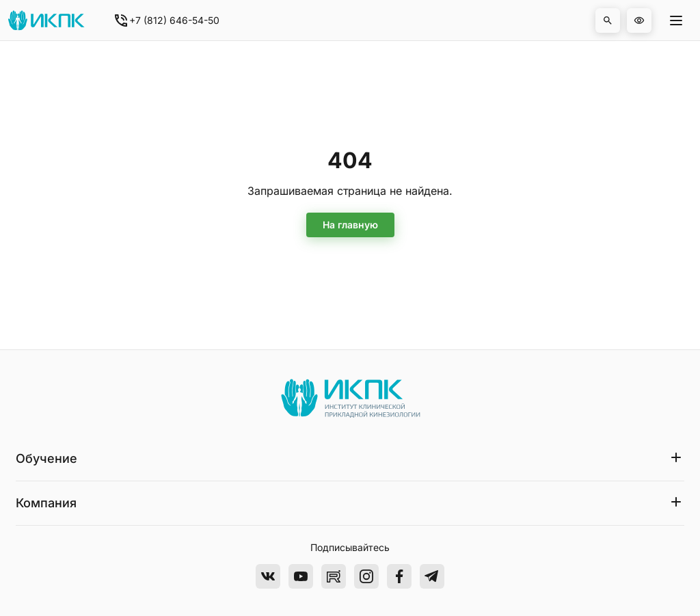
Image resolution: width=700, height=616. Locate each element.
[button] (608, 21)
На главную (350, 225)
